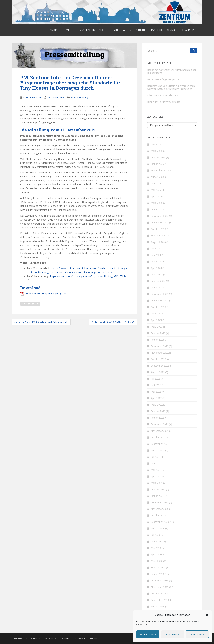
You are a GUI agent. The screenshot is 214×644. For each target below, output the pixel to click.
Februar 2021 (158, 489)
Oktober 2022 (158, 359)
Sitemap (66, 638)
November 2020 (160, 509)
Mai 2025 (156, 190)
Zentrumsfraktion (56, 97)
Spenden (140, 30)
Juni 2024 (156, 255)
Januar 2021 (157, 496)
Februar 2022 (158, 411)
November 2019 (160, 587)
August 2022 (158, 372)
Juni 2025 (156, 183)
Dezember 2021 (160, 424)
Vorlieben (197, 634)
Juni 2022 (156, 385)
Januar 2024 (157, 288)
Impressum (51, 638)
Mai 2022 (156, 392)
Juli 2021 (155, 457)
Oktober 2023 (158, 307)
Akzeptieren (148, 634)
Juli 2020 (155, 535)
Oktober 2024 (158, 229)
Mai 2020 (156, 548)
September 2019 (160, 600)
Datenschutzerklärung (27, 638)
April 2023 (156, 320)
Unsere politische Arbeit (93, 30)
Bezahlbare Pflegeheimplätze (163, 79)
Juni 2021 (156, 463)
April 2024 (156, 268)
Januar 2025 (157, 209)
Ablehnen (173, 634)
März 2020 (157, 561)
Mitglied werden (122, 30)
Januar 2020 (157, 574)
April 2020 (156, 554)
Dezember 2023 (160, 294)
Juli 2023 (155, 314)
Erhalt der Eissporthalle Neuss (163, 95)
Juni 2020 (156, 541)
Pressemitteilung (79, 97)
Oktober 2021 (158, 437)
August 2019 (158, 607)
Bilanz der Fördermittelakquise (164, 102)
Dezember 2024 (160, 216)
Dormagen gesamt (30, 304)
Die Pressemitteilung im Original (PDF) (46, 294)
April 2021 (156, 476)
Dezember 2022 (160, 346)
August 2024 (158, 242)
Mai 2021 (156, 470)
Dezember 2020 (160, 502)
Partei (69, 30)
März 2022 (157, 405)
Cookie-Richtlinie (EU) (86, 638)
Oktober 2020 (158, 515)
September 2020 (160, 522)
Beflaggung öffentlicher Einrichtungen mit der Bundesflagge (172, 71)
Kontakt (171, 30)
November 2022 (160, 353)
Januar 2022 (157, 418)
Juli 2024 (155, 248)
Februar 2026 (158, 157)
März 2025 (157, 203)
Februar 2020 (158, 567)
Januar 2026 (157, 164)
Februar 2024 (158, 281)
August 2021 (158, 450)
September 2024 (160, 235)
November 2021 (160, 431)
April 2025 (156, 196)
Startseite (55, 30)
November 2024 (160, 222)
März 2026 (157, 151)
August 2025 (158, 177)
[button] (207, 615)
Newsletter (156, 30)
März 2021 (157, 483)
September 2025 (160, 170)
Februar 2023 (158, 333)
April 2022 (156, 398)
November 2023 (160, 301)
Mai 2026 (156, 144)
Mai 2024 (156, 261)
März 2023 (157, 327)
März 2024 (157, 275)
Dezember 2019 (160, 580)
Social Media (188, 30)
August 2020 (158, 528)
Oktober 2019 (158, 594)
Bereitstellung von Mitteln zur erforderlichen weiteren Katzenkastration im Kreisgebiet (171, 87)
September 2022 (160, 366)
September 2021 (160, 444)
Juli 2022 (155, 379)
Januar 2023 (157, 340)
